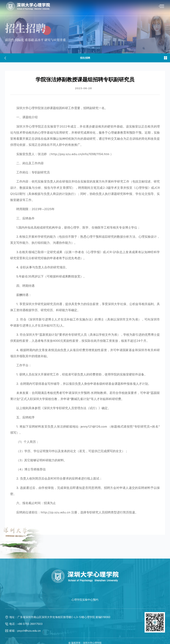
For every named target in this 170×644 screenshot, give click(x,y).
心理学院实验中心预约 (85, 594)
